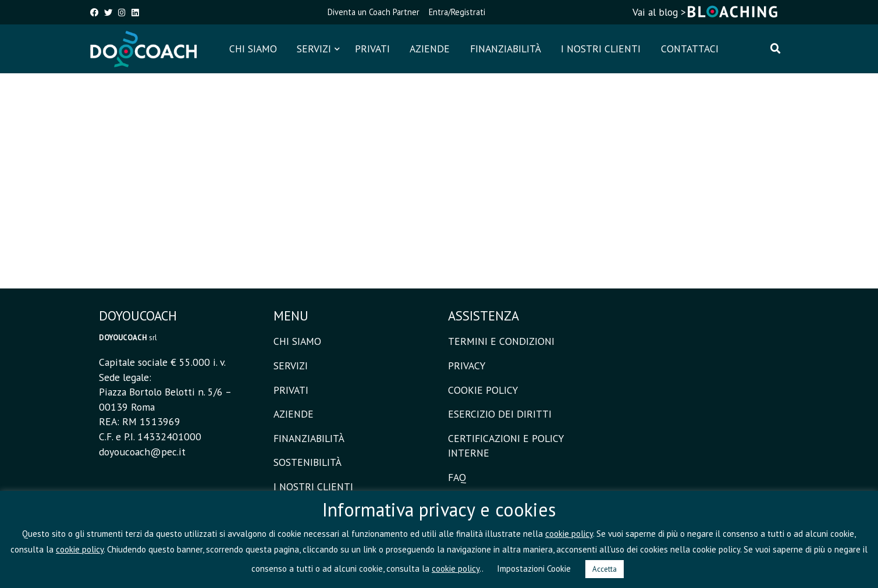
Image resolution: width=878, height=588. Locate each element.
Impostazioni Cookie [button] (534, 569)
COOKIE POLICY (483, 390)
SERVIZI (314, 49)
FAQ (457, 477)
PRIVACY (467, 366)
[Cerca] (776, 49)
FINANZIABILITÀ (506, 49)
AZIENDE (430, 49)
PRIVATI (372, 49)
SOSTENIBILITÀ (308, 462)
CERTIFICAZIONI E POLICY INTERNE (506, 446)
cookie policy (569, 534)
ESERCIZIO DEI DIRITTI (500, 414)
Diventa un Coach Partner (374, 12)
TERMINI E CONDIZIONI (501, 341)
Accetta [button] (605, 569)
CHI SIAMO (253, 49)
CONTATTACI (690, 49)
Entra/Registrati (457, 12)
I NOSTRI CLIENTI (601, 49)
